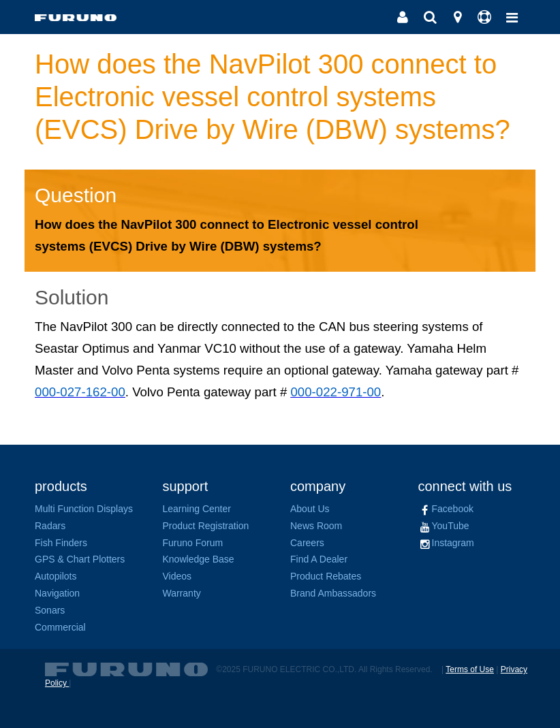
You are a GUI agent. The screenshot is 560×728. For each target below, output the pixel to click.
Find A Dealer (319, 559)
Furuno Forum (193, 543)
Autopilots (56, 576)
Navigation (57, 593)
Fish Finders (61, 543)
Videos (177, 576)
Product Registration (206, 526)
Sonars (50, 610)
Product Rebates (326, 576)
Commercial (60, 627)
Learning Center (197, 509)
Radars (50, 526)
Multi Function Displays (84, 509)
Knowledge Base (199, 559)
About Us (310, 509)
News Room (316, 526)
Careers (307, 543)
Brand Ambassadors (333, 593)
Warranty (182, 593)
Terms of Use (470, 669)
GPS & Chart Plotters (80, 559)
